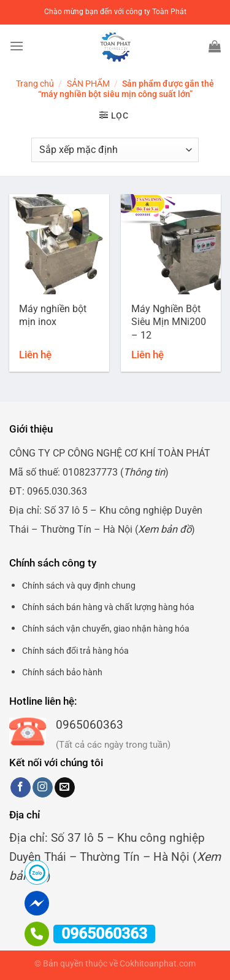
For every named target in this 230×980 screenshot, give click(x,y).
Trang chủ (35, 84)
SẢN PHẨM (88, 84)
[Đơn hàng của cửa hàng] (115, 150)
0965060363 (90, 725)
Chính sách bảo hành (62, 672)
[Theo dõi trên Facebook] (21, 788)
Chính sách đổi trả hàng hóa (75, 651)
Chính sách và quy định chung (79, 586)
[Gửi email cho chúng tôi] (65, 788)
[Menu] (17, 46)
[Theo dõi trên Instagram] (43, 788)
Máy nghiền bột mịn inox (53, 315)
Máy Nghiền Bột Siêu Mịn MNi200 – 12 (169, 322)
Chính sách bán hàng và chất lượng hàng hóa (108, 607)
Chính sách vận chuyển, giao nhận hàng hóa (106, 629)
